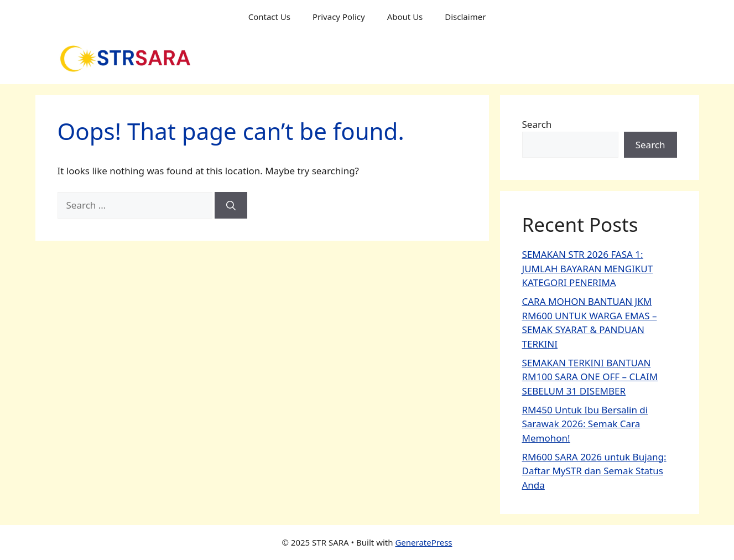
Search (537, 124)
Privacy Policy (339, 17)
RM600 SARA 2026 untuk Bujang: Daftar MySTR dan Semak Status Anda (594, 471)
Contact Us (269, 17)
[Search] (231, 205)
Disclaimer (465, 17)
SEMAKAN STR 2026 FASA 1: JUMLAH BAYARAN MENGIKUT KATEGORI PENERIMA (588, 268)
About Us (405, 17)
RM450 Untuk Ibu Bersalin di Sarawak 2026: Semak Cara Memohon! (585, 424)
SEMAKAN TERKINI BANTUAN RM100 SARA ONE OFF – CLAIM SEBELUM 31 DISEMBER (590, 377)
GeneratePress (423, 542)
